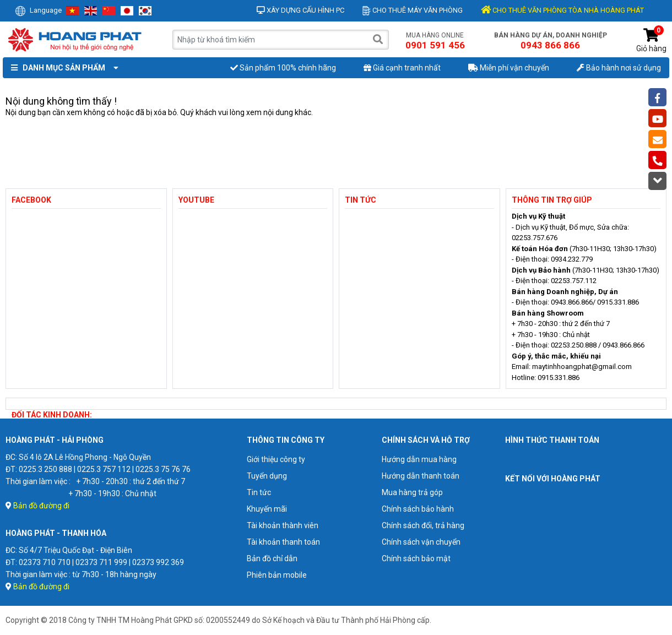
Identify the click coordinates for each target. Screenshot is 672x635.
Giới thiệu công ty (276, 459)
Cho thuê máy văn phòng (413, 10)
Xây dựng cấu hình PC (300, 10)
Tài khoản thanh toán (283, 542)
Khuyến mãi (267, 509)
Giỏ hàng (651, 40)
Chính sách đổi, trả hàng (423, 525)
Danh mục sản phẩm (62, 68)
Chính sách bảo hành (418, 509)
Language (38, 10)
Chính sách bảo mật (416, 558)
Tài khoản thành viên (283, 525)
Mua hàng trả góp (412, 492)
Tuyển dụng (267, 476)
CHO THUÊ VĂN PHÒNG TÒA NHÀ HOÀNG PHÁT (562, 10)
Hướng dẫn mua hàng (419, 459)
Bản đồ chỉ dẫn (272, 558)
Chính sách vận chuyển (421, 542)
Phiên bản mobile (277, 575)
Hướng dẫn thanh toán (421, 476)
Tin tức (259, 492)
